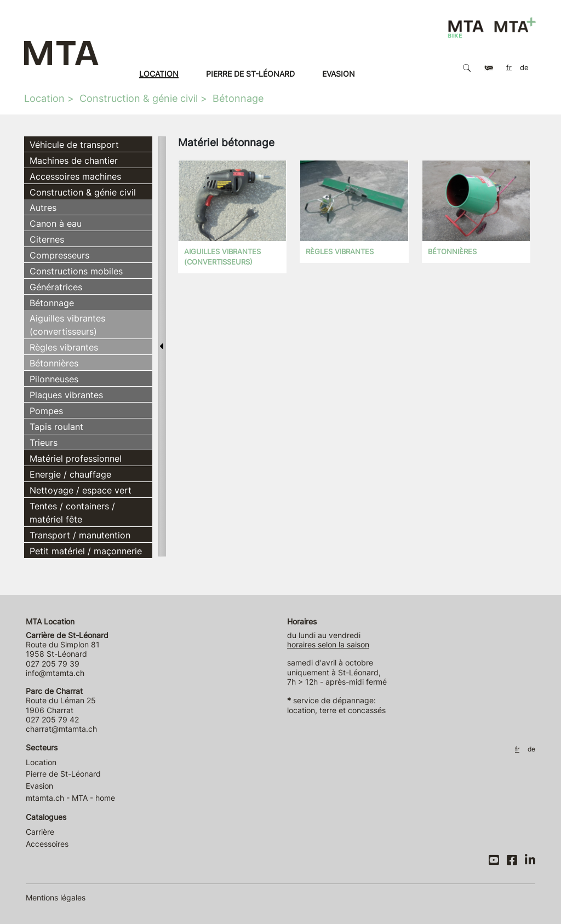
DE (524, 68)
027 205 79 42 (52, 719)
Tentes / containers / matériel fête (72, 513)
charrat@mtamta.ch (61, 729)
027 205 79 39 (53, 664)
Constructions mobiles (76, 271)
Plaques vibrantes (66, 395)
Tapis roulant (56, 427)
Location (159, 74)
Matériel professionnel (76, 458)
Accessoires (47, 844)
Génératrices (56, 287)
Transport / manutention (80, 535)
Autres (43, 208)
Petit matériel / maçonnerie (86, 551)
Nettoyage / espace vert (81, 490)
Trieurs (44, 443)
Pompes (46, 411)
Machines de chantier (74, 160)
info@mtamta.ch (55, 673)
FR (509, 68)
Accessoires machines (75, 176)
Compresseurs (59, 255)
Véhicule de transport (74, 145)
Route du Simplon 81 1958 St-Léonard (67, 645)
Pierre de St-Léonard (250, 74)
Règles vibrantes (64, 347)
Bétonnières (54, 363)
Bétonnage (238, 98)
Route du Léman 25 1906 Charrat (61, 701)
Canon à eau (56, 223)
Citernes (47, 239)
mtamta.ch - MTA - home (70, 798)
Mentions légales (56, 897)
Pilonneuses (54, 379)
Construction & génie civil (139, 98)
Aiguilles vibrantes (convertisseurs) (67, 325)
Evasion (339, 74)
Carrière (40, 832)
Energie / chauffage (70, 474)
